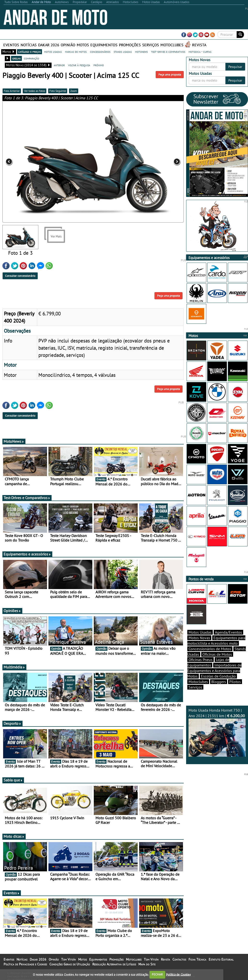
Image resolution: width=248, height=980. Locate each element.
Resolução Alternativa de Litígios (114, 964)
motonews (141, 52)
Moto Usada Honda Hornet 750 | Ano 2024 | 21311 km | (217, 732)
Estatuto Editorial (221, 959)
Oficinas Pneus (201, 660)
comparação (32, 58)
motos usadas (53, 52)
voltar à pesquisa (79, 65)
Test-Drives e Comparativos (27, 498)
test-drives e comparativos (168, 52)
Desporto (12, 723)
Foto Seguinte (58, 91)
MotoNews (14, 441)
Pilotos (235, 682)
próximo (99, 65)
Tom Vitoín (68, 959)
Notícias (29, 45)
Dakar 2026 (49, 45)
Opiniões (12, 611)
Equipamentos (104, 45)
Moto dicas (14, 836)
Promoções (130, 45)
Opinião (68, 45)
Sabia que (13, 780)
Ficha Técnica (197, 959)
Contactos (179, 959)
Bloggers (219, 682)
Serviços (151, 45)
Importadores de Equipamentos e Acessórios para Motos (214, 671)
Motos (83, 45)
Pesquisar (235, 67)
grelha (16, 58)
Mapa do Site (147, 964)
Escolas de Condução (218, 676)
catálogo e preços (30, 52)
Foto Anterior (12, 91)
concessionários (100, 52)
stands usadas (123, 52)
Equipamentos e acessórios (27, 554)
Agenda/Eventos (228, 632)
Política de (178, 974)
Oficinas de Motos (217, 654)
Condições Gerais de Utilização (70, 964)
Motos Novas (199, 638)
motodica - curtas (200, 52)
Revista (199, 45)
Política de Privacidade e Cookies (25, 964)
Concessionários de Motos (210, 649)
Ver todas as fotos (35, 91)
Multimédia (14, 667)
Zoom (74, 91)
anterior (59, 65)
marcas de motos (76, 52)
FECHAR (157, 974)
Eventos (11, 45)
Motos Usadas (200, 632)
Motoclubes (172, 45)
